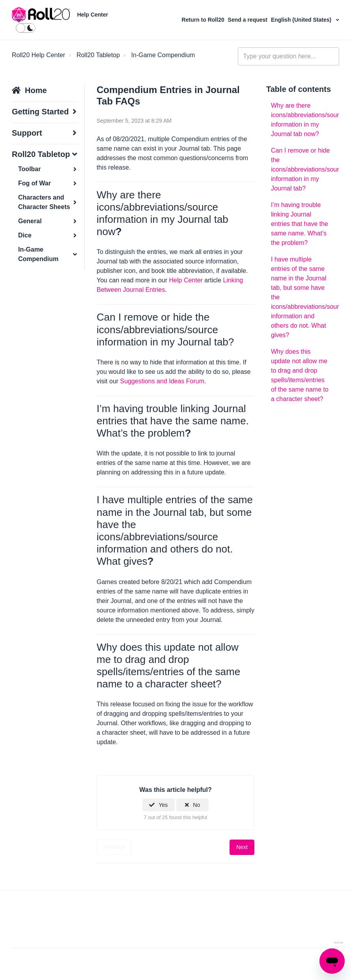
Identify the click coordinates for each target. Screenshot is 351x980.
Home (36, 90)
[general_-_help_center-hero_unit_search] (288, 56)
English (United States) (302, 20)
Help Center (92, 15)
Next (242, 847)
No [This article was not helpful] (196, 805)
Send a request (248, 20)
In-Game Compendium (163, 55)
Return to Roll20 (204, 20)
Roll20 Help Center (38, 55)
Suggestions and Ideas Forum (162, 381)
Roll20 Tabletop (98, 55)
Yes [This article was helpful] (163, 805)
